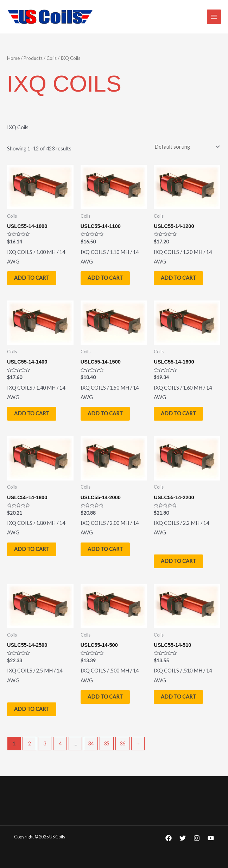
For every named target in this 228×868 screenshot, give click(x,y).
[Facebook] (169, 838)
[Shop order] (186, 147)
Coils (52, 58)
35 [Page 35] (107, 743)
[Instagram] (197, 838)
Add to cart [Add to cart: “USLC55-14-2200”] (178, 561)
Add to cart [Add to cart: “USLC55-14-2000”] (105, 549)
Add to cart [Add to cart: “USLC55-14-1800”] (32, 549)
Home (13, 58)
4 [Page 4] (60, 743)
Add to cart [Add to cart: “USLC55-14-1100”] (105, 278)
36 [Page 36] (122, 743)
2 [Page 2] (30, 743)
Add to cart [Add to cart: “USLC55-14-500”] (105, 697)
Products (33, 58)
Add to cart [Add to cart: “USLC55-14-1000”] (32, 278)
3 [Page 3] (45, 743)
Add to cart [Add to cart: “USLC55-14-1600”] (178, 413)
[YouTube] (211, 838)
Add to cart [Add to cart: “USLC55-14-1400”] (32, 413)
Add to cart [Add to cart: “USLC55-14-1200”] (178, 278)
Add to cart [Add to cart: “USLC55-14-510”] (178, 697)
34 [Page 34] (91, 743)
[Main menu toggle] (214, 17)
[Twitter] (183, 838)
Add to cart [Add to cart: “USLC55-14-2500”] (32, 709)
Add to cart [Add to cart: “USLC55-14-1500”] (105, 413)
